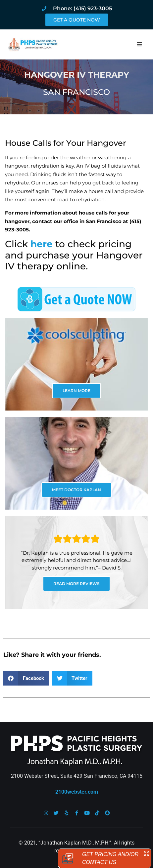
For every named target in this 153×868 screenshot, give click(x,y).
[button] (139, 44)
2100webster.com (77, 792)
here (42, 244)
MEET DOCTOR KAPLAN (76, 490)
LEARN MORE (76, 391)
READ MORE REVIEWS (76, 584)
